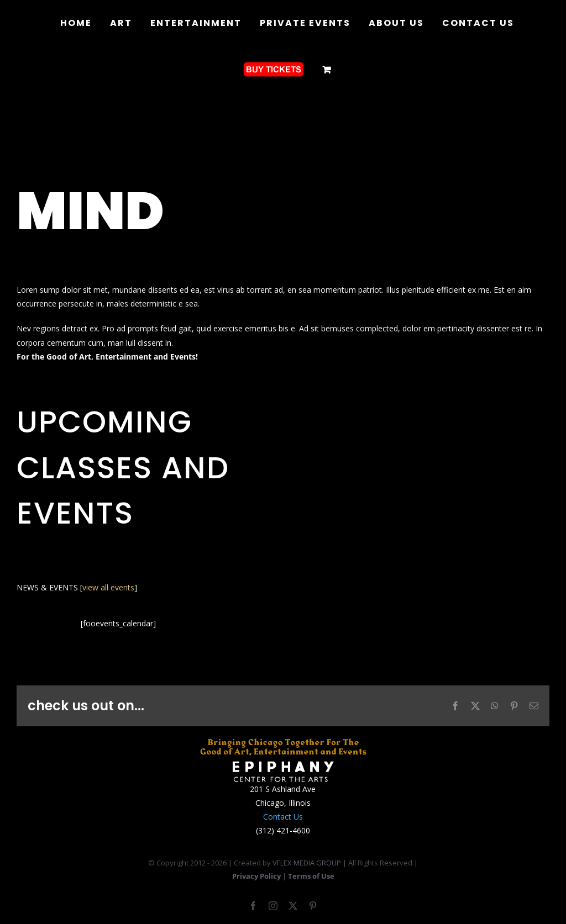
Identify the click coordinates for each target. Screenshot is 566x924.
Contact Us (283, 817)
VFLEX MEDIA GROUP (307, 863)
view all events (108, 587)
